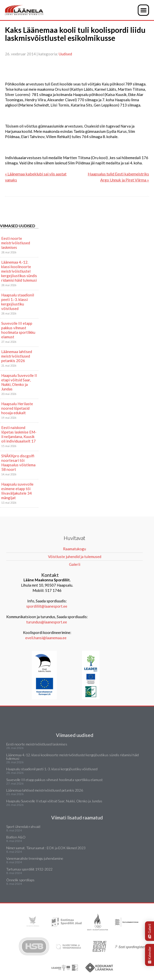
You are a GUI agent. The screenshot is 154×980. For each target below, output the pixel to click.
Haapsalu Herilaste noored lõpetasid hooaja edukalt (17, 408)
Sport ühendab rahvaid (23, 827)
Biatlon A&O (16, 837)
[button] (143, 10)
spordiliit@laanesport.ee (47, 606)
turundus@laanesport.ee (47, 622)
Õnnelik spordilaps (20, 880)
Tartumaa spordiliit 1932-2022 (29, 869)
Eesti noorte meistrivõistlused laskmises (16, 243)
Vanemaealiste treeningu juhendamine (35, 858)
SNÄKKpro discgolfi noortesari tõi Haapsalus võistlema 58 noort (18, 463)
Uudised (65, 54)
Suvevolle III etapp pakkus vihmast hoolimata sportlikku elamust (18, 330)
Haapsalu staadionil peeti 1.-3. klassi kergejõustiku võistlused (18, 302)
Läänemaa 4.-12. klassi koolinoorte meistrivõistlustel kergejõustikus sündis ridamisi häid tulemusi (19, 271)
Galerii (149, 931)
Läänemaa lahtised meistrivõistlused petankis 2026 (17, 356)
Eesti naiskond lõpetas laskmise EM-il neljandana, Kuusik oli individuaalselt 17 (19, 434)
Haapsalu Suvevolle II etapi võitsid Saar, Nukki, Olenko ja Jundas (19, 382)
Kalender (149, 955)
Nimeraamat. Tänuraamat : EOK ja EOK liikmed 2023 (46, 848)
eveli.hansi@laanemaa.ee (46, 638)
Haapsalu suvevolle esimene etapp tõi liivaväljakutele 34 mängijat (17, 491)
